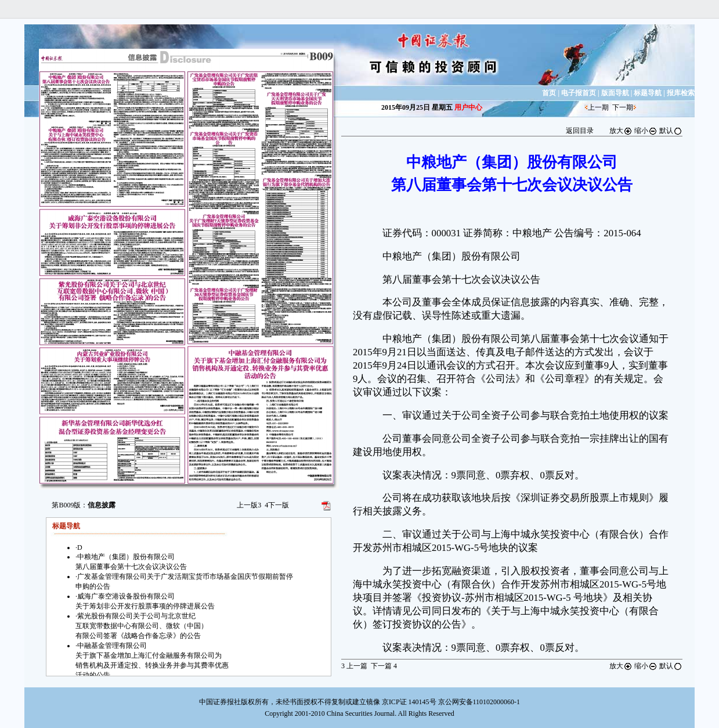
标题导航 (648, 93)
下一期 (623, 107)
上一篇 (354, 666)
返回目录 (580, 131)
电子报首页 (579, 93)
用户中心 (468, 107)
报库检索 (681, 93)
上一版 (249, 505)
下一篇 (384, 666)
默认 (671, 131)
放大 (621, 131)
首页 (549, 93)
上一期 (598, 107)
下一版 (277, 505)
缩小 (646, 131)
